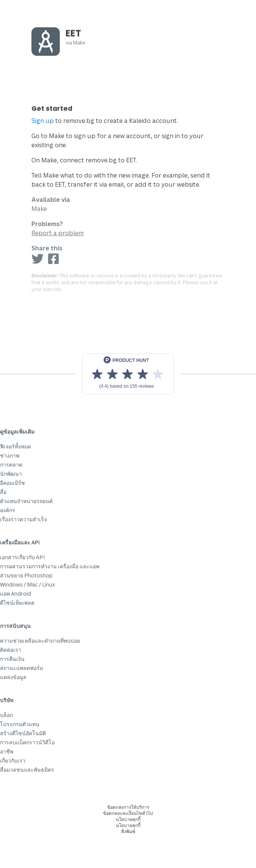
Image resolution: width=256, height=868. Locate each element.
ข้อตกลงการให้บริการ (128, 807)
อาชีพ (7, 751)
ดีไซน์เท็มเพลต (17, 603)
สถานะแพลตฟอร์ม (22, 668)
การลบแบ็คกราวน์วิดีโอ (27, 742)
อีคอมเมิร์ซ (12, 483)
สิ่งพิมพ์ (128, 831)
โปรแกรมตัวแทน (20, 724)
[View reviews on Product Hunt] (128, 374)
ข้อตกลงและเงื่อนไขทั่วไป (128, 813)
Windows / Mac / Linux (27, 584)
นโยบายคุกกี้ (128, 819)
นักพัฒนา (11, 474)
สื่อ (3, 492)
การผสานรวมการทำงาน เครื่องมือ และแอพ (50, 566)
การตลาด (11, 465)
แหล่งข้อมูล (13, 677)
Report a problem (58, 233)
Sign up (43, 121)
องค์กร (8, 510)
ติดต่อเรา (11, 650)
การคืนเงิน (12, 659)
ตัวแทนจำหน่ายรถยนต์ (26, 501)
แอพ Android (16, 594)
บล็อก (6, 715)
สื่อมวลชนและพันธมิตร (27, 770)
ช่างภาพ (10, 455)
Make (79, 42)
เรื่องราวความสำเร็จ (23, 519)
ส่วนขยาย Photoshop (26, 575)
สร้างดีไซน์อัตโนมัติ (23, 733)
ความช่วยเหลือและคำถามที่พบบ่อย (40, 641)
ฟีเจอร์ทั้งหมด (16, 446)
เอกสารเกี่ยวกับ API (22, 557)
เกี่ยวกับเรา (13, 760)
